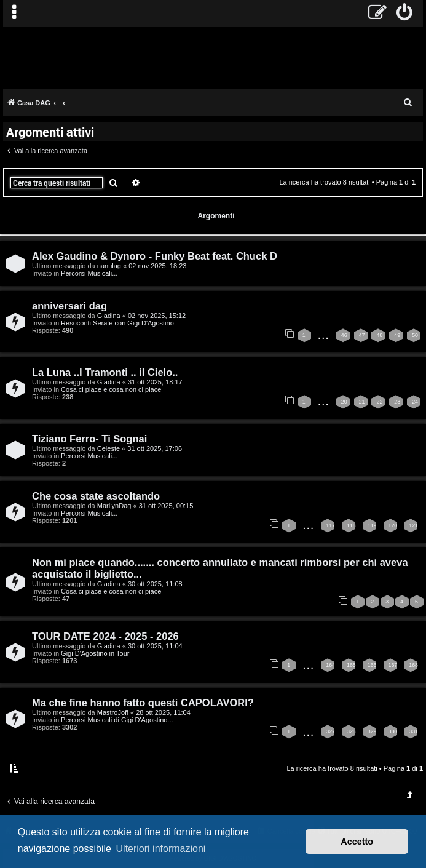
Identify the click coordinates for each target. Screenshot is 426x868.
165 (351, 665)
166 (372, 665)
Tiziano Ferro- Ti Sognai (89, 439)
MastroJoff (113, 712)
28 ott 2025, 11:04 (163, 712)
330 (393, 731)
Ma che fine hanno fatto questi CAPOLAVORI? (143, 703)
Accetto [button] (357, 842)
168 (413, 665)
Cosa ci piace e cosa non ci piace (111, 389)
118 (351, 525)
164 (330, 665)
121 (413, 525)
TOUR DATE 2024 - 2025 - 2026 (105, 636)
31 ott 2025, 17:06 (155, 448)
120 (393, 525)
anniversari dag (69, 306)
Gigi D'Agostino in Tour (95, 653)
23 (397, 402)
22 (379, 402)
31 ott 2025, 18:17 (155, 382)
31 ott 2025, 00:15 (166, 506)
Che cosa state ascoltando (96, 496)
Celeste (108, 448)
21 (362, 402)
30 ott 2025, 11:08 (155, 584)
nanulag (109, 266)
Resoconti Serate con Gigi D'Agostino (117, 323)
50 (415, 335)
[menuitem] (405, 14)
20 (344, 402)
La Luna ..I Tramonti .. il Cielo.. (105, 372)
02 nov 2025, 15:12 (157, 316)
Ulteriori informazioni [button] (161, 849)
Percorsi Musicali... (89, 273)
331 (413, 731)
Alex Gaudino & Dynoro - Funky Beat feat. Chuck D (155, 256)
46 (344, 335)
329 (372, 731)
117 (330, 525)
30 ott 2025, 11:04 (155, 646)
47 (362, 335)
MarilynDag (114, 506)
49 (397, 335)
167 (393, 665)
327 (330, 731)
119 (372, 525)
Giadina (109, 316)
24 (415, 402)
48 (379, 335)
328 (351, 731)
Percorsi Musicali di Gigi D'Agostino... (117, 720)
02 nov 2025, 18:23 (157, 266)
